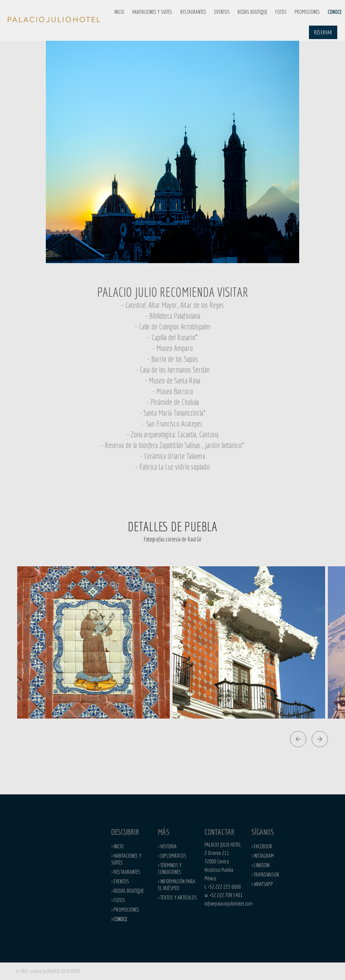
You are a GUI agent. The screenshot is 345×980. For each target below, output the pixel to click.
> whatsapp (262, 884)
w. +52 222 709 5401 (224, 895)
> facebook (262, 846)
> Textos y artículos (177, 897)
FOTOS (281, 12)
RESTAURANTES (193, 12)
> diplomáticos (172, 856)
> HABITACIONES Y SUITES (126, 859)
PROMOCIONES (307, 12)
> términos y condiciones (170, 868)
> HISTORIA (167, 846)
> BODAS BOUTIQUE (128, 891)
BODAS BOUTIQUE (253, 12)
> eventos (120, 881)
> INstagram (263, 856)
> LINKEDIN (260, 865)
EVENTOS (222, 12)
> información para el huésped (177, 884)
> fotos (118, 900)
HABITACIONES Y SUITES (152, 12)
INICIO (119, 12)
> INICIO (117, 846)
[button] (152, 12)
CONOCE (335, 12)
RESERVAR (323, 32)
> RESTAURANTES (126, 872)
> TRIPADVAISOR (265, 874)
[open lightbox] (93, 643)
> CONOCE (119, 919)
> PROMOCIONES (125, 909)
